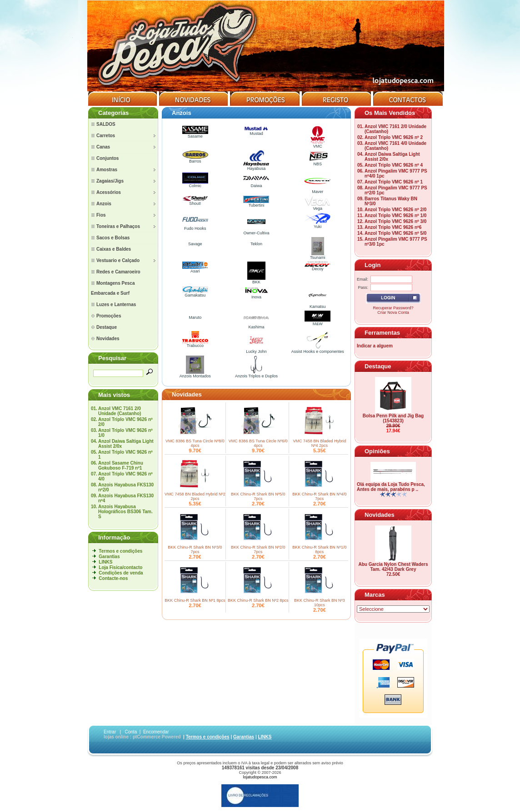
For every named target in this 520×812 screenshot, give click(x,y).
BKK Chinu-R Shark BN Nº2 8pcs (258, 600)
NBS (317, 162)
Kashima (256, 325)
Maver (317, 190)
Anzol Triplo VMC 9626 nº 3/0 (395, 221)
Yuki (317, 225)
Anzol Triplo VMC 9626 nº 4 (394, 165)
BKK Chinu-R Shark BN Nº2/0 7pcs (258, 550)
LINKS (105, 562)
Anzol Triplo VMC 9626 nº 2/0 (395, 210)
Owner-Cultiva (256, 231)
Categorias (113, 113)
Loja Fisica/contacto (120, 567)
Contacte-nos (113, 578)
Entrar (110, 732)
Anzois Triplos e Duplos (256, 374)
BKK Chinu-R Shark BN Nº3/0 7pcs (195, 550)
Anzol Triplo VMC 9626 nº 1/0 (395, 215)
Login (372, 265)
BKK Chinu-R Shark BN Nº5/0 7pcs (258, 496)
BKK (256, 280)
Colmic (195, 184)
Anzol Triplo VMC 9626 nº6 (393, 227)
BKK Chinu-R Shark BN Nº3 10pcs (320, 603)
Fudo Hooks (195, 227)
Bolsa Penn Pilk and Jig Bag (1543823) (393, 418)
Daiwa (256, 184)
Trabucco (195, 344)
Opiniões (377, 451)
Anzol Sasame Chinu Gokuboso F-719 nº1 (121, 465)
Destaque (378, 366)
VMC (318, 144)
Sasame (195, 134)
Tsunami (318, 256)
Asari (195, 269)
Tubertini (256, 203)
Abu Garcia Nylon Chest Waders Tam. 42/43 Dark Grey (393, 567)
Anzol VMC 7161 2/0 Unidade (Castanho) (120, 411)
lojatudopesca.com (260, 777)
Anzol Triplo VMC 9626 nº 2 (394, 137)
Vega (317, 207)
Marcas (375, 595)
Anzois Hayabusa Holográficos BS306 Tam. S (125, 512)
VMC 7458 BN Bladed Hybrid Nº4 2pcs (320, 443)
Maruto (195, 317)
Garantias (109, 557)
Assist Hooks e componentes (318, 350)
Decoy (317, 267)
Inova (256, 295)
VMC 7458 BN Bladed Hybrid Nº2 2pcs (195, 496)
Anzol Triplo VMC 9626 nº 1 (394, 182)
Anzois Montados (195, 374)
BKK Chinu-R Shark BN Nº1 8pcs (195, 600)
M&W (317, 322)
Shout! (195, 202)
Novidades (187, 394)
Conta (131, 732)
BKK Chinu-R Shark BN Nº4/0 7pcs (319, 496)
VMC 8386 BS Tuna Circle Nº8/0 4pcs (195, 443)
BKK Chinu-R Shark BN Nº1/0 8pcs (319, 550)
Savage (195, 244)
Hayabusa (256, 167)
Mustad (256, 132)
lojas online (116, 737)
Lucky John (256, 350)
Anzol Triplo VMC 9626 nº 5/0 (395, 233)
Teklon (256, 244)
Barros (195, 159)
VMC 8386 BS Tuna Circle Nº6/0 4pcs (258, 443)
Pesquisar (112, 358)
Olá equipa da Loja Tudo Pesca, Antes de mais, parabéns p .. (391, 487)
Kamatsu (318, 305)
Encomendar (156, 732)
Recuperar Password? (393, 308)
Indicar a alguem (375, 346)
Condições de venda (121, 573)
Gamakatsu (195, 293)
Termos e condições (120, 551)
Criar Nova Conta (393, 312)
